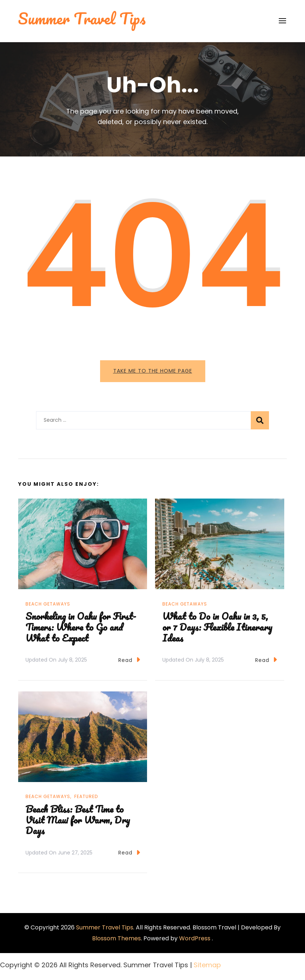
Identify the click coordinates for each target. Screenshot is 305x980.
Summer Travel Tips (105, 927)
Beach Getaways (48, 604)
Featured (86, 796)
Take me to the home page (153, 371)
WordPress (195, 938)
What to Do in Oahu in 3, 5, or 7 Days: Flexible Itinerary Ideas (217, 627)
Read (129, 660)
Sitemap (207, 965)
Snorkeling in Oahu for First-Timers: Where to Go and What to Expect (81, 627)
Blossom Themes (116, 938)
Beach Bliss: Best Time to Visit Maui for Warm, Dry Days (78, 820)
